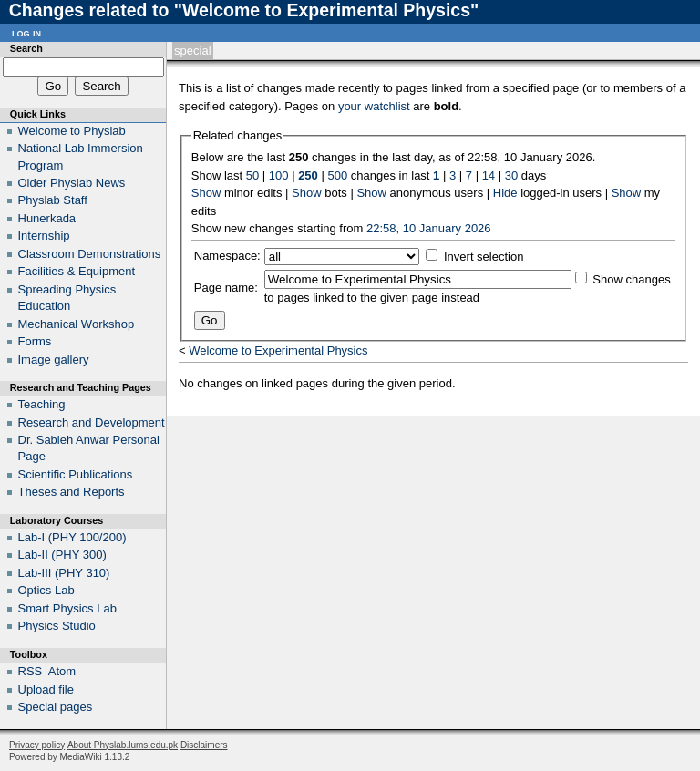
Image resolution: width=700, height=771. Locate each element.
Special (192, 51)
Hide (505, 193)
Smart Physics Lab (67, 608)
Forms (35, 341)
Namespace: (227, 256)
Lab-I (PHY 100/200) (72, 537)
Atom (62, 671)
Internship (44, 236)
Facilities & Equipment (77, 271)
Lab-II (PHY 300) (62, 555)
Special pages (56, 707)
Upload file (46, 689)
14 (489, 175)
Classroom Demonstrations (90, 254)
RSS (31, 671)
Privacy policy (37, 745)
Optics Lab (46, 590)
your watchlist (374, 106)
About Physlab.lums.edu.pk (123, 745)
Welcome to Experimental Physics (278, 350)
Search (26, 48)
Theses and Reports (72, 492)
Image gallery (54, 360)
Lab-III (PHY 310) (64, 573)
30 (511, 175)
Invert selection (484, 257)
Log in (26, 32)
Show (206, 193)
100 (279, 175)
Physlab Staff (53, 200)
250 (308, 175)
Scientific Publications (76, 474)
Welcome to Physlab (72, 131)
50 (252, 175)
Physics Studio (57, 626)
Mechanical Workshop (77, 324)
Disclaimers (204, 745)
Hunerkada (47, 218)
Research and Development (92, 422)
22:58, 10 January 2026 (429, 228)
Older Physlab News (72, 183)
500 (337, 175)
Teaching (42, 404)
